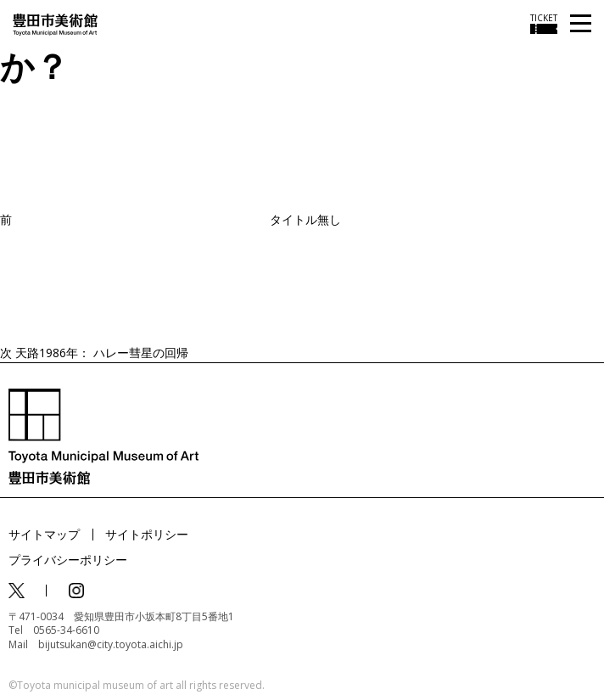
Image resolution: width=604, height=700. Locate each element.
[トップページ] (55, 23)
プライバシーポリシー (68, 560)
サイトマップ (44, 534)
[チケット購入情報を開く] (544, 24)
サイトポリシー (147, 534)
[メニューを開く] (581, 24)
